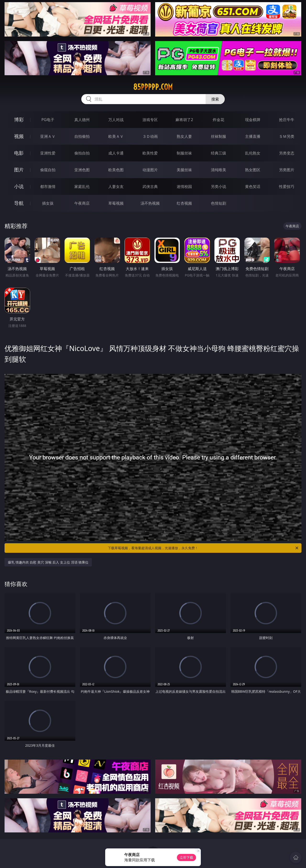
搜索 (215, 99)
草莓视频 (116, 203)
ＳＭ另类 (287, 136)
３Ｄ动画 (150, 136)
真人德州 (82, 120)
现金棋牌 (253, 120)
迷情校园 (184, 186)
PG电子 (48, 120)
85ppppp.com (153, 87)
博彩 (19, 120)
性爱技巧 (287, 186)
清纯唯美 (219, 170)
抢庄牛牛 (287, 120)
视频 (19, 136)
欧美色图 (116, 170)
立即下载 (186, 857)
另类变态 (287, 153)
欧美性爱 (150, 153)
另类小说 (219, 186)
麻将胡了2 (184, 120)
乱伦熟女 (253, 153)
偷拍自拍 (82, 153)
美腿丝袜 (184, 170)
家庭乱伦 (82, 186)
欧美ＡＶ (116, 136)
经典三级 (219, 153)
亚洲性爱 (48, 153)
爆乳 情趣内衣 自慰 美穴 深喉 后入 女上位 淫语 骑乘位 (48, 562)
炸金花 (219, 120)
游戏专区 (150, 120)
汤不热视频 (150, 203)
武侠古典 (150, 186)
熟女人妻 (184, 136)
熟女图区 (253, 170)
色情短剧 (219, 203)
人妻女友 (116, 186)
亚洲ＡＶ (48, 136)
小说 (19, 186)
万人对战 (116, 120)
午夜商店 (82, 203)
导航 (19, 203)
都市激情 (48, 186)
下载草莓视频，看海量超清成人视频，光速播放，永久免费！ (203, 548)
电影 (19, 153)
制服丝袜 (184, 153)
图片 (19, 170)
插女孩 (48, 203)
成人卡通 (116, 153)
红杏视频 (184, 203)
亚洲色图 (82, 170)
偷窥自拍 (48, 170)
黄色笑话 (253, 186)
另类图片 (287, 170)
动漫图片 (150, 170)
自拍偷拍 (82, 136)
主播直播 (253, 136)
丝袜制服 (219, 136)
